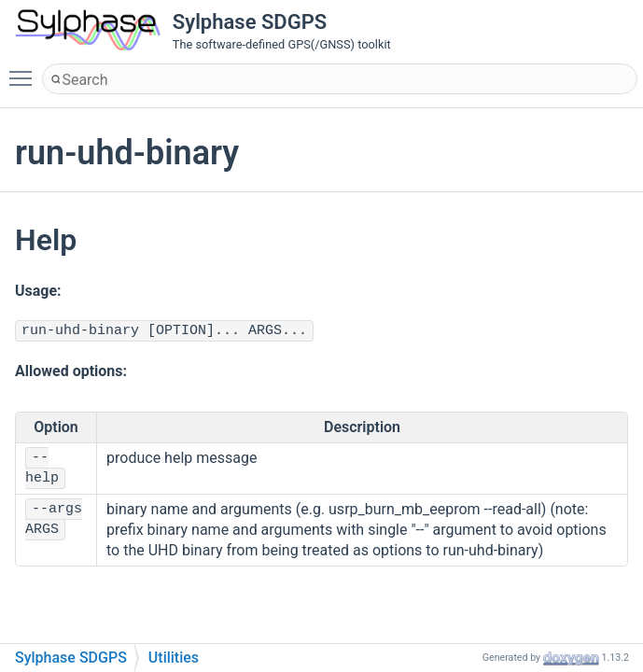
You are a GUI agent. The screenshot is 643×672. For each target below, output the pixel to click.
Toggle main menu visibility (25, 70)
